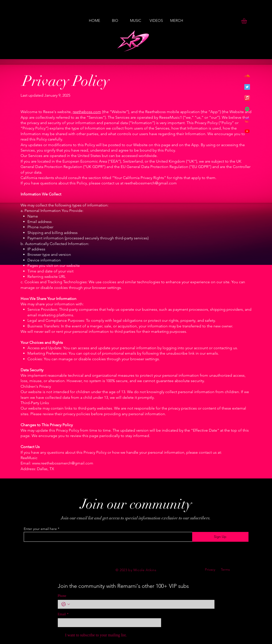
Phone (62, 596)
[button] (247, 21)
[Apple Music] (247, 98)
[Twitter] (247, 87)
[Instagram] (247, 120)
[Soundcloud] (247, 76)
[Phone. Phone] (141, 604)
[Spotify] (247, 109)
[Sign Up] (220, 537)
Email (63, 614)
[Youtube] (247, 131)
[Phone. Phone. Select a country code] (66, 604)
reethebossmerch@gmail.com (151, 183)
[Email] (108, 623)
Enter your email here (40, 529)
